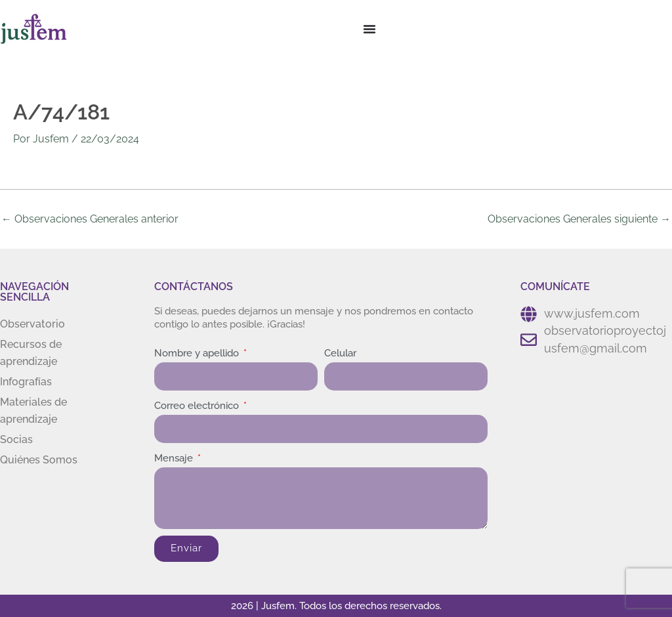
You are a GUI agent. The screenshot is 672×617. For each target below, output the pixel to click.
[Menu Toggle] (369, 29)
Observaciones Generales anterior (90, 219)
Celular (340, 353)
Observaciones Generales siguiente (579, 219)
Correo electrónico (198, 406)
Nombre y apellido (198, 353)
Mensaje (175, 458)
